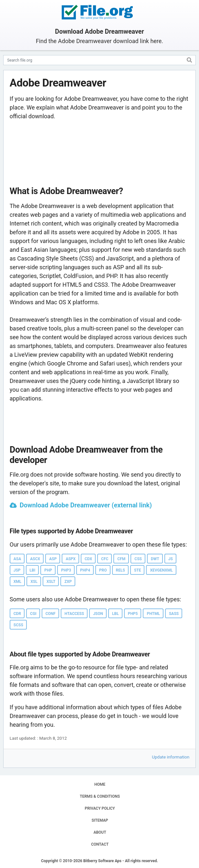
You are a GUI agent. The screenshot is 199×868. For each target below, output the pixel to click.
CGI (33, 614)
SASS (174, 614)
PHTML (153, 614)
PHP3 (66, 570)
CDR (17, 614)
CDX (88, 559)
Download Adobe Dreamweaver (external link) (86, 505)
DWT (155, 559)
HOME (100, 784)
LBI (33, 570)
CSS (138, 559)
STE (138, 570)
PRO (103, 570)
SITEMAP (100, 820)
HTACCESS (74, 614)
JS (171, 559)
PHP (48, 570)
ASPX (71, 559)
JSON (98, 614)
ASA (17, 559)
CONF (51, 614)
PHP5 (133, 614)
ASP (53, 559)
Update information (171, 757)
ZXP (68, 582)
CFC (105, 559)
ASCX (35, 559)
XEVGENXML (161, 570)
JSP (17, 570)
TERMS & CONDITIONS (100, 796)
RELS (120, 570)
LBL (115, 614)
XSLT (51, 582)
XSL (34, 582)
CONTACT (100, 844)
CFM (121, 559)
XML (18, 582)
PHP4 (85, 570)
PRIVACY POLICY (100, 808)
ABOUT (100, 832)
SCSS (18, 625)
